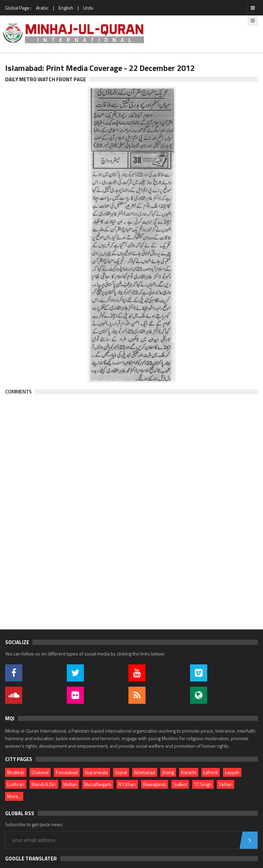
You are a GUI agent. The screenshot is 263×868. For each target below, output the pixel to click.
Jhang (168, 772)
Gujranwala (96, 772)
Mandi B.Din (44, 784)
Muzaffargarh (98, 784)
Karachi (189, 772)
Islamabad (145, 772)
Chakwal (40, 772)
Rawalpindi (155, 784)
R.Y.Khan (127, 784)
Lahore (211, 772)
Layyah (232, 772)
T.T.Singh (203, 784)
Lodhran (16, 784)
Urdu (88, 8)
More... (14, 796)
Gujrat (121, 772)
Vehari (226, 784)
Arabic (42, 8)
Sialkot (180, 784)
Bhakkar (16, 772)
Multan (70, 784)
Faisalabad (67, 772)
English (66, 8)
